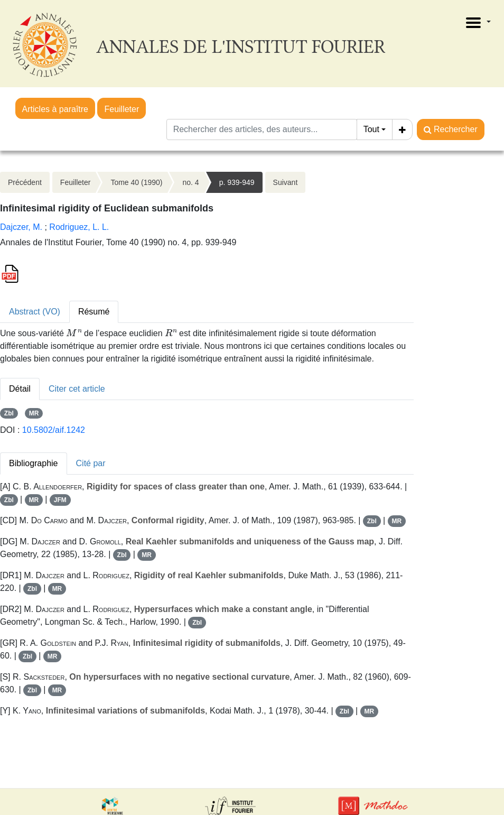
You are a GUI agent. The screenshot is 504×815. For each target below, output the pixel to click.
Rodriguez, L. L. (79, 227)
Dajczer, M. (21, 227)
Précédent (25, 182)
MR (34, 413)
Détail (20, 389)
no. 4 (190, 182)
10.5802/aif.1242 (54, 430)
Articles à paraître (55, 109)
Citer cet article (77, 389)
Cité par (91, 463)
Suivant (286, 182)
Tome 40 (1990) (136, 182)
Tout (371, 129)
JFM (60, 500)
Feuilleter (122, 109)
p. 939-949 (237, 182)
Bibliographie (34, 463)
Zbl (9, 413)
